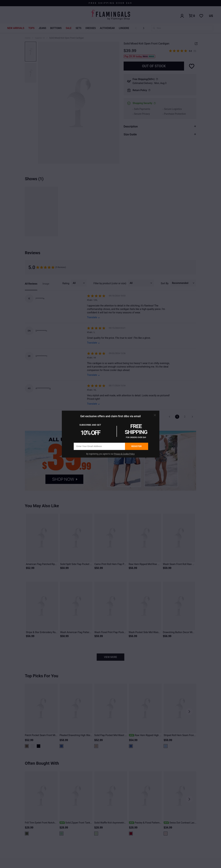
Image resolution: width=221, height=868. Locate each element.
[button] (155, 415)
